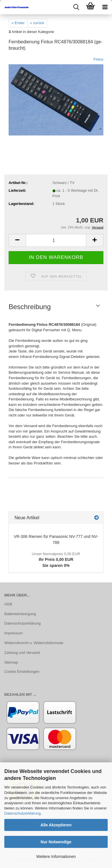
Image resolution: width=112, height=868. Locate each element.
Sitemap (11, 662)
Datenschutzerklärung (22, 813)
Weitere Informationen (56, 857)
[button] (17, 240)
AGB (8, 604)
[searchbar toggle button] (76, 7)
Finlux (98, 59)
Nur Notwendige (56, 842)
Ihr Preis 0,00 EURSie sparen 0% (56, 560)
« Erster (18, 23)
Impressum (13, 633)
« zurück (37, 23)
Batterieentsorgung (20, 614)
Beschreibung (30, 307)
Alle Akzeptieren (56, 825)
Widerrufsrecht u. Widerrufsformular (34, 643)
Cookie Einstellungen (22, 672)
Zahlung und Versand (22, 653)
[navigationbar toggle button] (105, 7)
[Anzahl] (56, 240)
